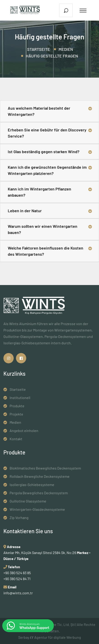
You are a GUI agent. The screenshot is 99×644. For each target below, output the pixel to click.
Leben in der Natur (25, 211)
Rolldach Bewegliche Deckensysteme (40, 476)
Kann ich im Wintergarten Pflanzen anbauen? (39, 192)
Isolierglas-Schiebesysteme (32, 485)
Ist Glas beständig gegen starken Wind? (44, 152)
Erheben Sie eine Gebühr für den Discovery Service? (47, 133)
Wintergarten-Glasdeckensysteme (37, 509)
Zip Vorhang (19, 518)
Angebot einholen (24, 431)
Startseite (39, 49)
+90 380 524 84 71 (17, 579)
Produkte (17, 406)
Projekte (16, 414)
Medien (66, 49)
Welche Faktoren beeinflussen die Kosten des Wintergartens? (46, 251)
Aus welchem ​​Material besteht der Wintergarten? (39, 111)
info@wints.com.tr (18, 593)
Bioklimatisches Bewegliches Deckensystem (45, 468)
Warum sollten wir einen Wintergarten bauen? (43, 229)
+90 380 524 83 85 (17, 573)
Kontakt (16, 439)
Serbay (26, 637)
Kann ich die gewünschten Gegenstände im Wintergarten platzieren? (47, 170)
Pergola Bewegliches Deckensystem (39, 493)
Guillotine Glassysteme (28, 501)
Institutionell (20, 398)
